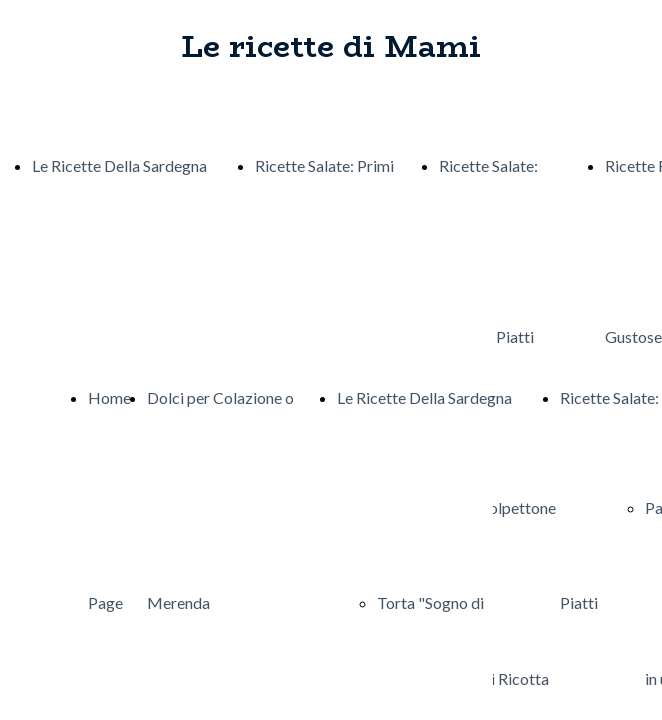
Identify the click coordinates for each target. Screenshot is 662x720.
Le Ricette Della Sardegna (119, 165)
